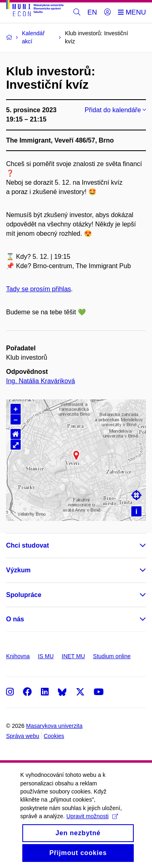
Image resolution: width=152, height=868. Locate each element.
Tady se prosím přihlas (39, 289)
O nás (15, 619)
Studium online (112, 656)
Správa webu (23, 736)
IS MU (46, 656)
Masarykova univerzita (54, 726)
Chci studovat (28, 545)
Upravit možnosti (92, 825)
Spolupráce (24, 595)
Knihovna (18, 656)
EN (92, 12)
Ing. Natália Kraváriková (41, 381)
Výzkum (18, 570)
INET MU (73, 656)
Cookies (54, 736)
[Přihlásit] (107, 13)
